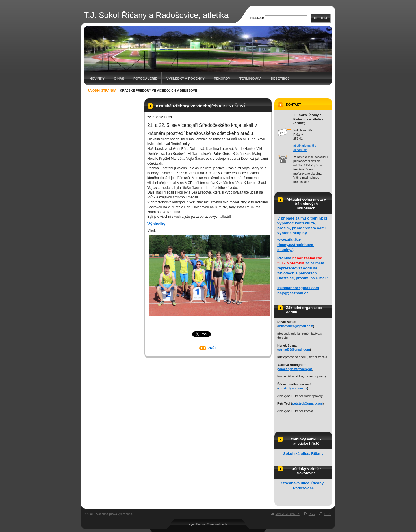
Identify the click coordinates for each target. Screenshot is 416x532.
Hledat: (257, 18)
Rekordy (222, 79)
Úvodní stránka (102, 90)
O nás (119, 79)
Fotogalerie (145, 79)
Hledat (321, 18)
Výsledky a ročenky (185, 79)
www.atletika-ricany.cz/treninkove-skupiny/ (296, 244)
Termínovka (251, 79)
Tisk (327, 514)
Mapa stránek (288, 514)
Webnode (221, 524)
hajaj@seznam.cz (293, 293)
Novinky (97, 79)
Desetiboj (280, 79)
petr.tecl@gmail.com (307, 403)
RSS (312, 514)
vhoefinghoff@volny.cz (296, 369)
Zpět (212, 348)
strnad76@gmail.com (294, 349)
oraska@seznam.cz (293, 388)
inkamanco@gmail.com (298, 288)
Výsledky (156, 224)
